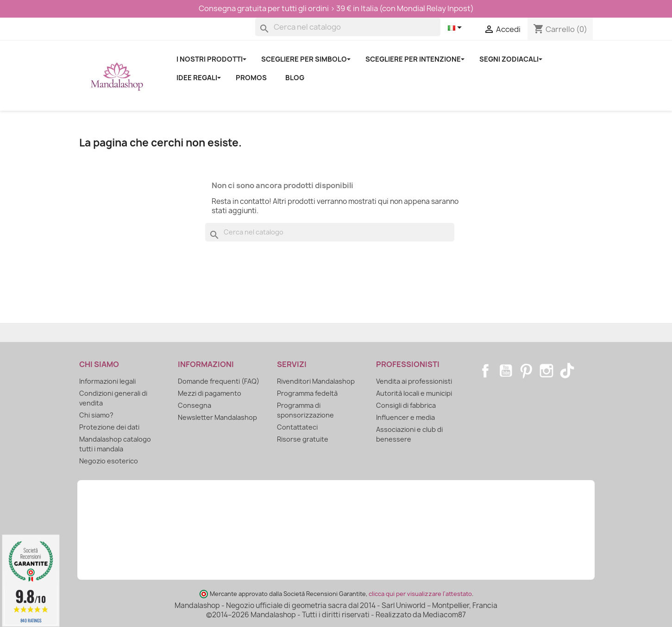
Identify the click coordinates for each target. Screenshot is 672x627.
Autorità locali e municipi (414, 393)
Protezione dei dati (109, 427)
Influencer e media (405, 417)
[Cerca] (348, 27)
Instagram (546, 371)
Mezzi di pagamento (210, 393)
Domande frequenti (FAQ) (219, 381)
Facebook (485, 371)
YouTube (506, 371)
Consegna (195, 405)
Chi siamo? (96, 415)
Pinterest (526, 371)
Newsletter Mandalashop (217, 417)
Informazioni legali (107, 381)
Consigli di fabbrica (406, 405)
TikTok (567, 371)
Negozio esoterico (109, 461)
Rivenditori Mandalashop (316, 381)
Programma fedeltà (307, 393)
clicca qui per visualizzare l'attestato (420, 594)
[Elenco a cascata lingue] (456, 28)
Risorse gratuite (303, 439)
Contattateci (297, 427)
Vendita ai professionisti (414, 381)
